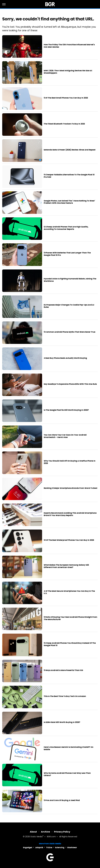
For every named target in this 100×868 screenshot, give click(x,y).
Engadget (28, 848)
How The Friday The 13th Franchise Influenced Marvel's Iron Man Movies (69, 46)
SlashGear (72, 848)
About (33, 832)
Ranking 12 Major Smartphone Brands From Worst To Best (70, 488)
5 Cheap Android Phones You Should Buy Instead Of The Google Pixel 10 (70, 644)
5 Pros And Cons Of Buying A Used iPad (62, 800)
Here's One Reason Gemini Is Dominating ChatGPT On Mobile (69, 748)
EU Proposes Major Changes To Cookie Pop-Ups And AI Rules (69, 306)
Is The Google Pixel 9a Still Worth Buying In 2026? (66, 410)
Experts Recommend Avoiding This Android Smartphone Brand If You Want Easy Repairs (70, 514)
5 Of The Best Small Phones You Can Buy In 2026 (66, 98)
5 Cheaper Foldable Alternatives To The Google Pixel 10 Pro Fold (69, 176)
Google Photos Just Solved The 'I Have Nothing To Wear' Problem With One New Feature (69, 202)
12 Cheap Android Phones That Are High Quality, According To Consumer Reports (66, 228)
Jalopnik (39, 848)
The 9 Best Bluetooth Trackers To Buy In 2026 (64, 124)
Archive (45, 832)
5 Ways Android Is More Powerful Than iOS (63, 670)
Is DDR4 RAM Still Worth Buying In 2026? (62, 722)
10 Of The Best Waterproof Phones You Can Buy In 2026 (69, 540)
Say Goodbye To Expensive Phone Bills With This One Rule (70, 384)
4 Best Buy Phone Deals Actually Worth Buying (65, 358)
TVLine (49, 848)
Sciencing (60, 848)
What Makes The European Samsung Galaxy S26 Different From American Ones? (66, 566)
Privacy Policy (62, 832)
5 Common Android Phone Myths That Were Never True (70, 332)
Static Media (36, 837)
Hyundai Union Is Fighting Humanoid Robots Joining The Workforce (70, 280)
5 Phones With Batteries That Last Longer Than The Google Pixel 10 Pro (67, 254)
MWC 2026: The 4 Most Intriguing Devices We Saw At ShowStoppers (68, 72)
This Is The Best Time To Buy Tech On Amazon (65, 696)
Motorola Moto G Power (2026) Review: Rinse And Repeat (70, 150)
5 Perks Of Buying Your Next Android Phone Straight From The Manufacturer (70, 618)
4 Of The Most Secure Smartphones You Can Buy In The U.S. (69, 592)
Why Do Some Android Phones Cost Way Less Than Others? (67, 774)
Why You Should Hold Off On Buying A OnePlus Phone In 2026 (70, 462)
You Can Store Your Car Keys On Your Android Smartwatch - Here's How (65, 436)
